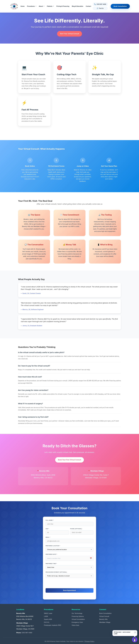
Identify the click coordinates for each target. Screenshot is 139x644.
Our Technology (77, 613)
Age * (47, 529)
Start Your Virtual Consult (69, 34)
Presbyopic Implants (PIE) (53, 625)
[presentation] (69, 583)
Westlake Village (105, 622)
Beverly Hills (103, 619)
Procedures (31, 6)
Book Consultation (120, 6)
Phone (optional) (76, 529)
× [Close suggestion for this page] (135, 632)
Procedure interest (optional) (56, 572)
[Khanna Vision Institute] (14, 6)
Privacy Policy (90, 641)
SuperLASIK (48, 619)
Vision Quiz (75, 625)
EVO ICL (47, 622)
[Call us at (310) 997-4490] (100, 4)
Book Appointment (70, 590)
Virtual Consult (104, 616)
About (41, 6)
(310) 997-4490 (27, 633)
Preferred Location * (53, 546)
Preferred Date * (51, 554)
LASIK (46, 616)
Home (23, 6)
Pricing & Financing (63, 6)
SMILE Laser (48, 613)
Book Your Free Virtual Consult (69, 460)
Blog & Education (78, 6)
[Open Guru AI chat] (135, 640)
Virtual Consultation (78, 619)
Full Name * (50, 520)
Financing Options (78, 616)
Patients (50, 6)
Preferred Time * (51, 564)
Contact (89, 6)
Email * (48, 537)
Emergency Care (77, 622)
